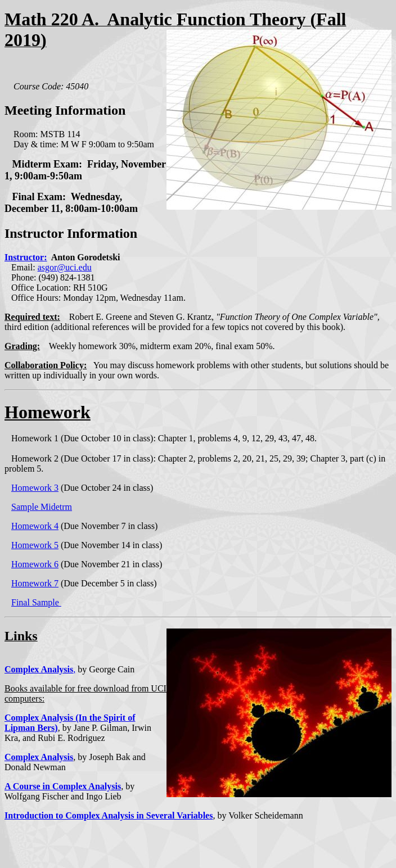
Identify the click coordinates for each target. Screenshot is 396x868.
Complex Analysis (39, 669)
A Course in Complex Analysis (63, 786)
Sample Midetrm (42, 507)
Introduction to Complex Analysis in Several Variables (109, 815)
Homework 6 (35, 564)
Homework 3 (35, 488)
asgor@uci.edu (65, 267)
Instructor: (26, 257)
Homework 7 (35, 583)
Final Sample (36, 602)
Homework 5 (35, 545)
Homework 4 (35, 526)
